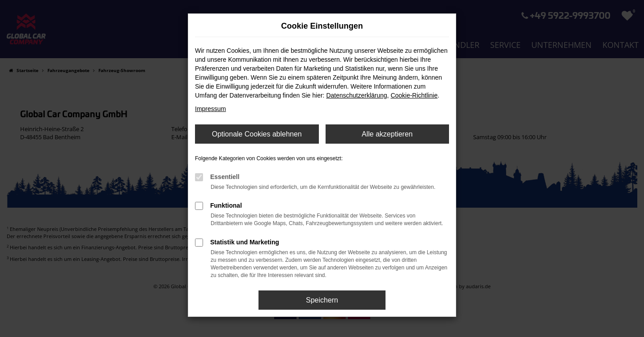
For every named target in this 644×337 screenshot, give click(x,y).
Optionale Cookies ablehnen (257, 134)
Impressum (210, 109)
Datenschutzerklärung (356, 95)
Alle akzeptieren (387, 134)
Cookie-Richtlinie (414, 95)
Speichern (322, 300)
